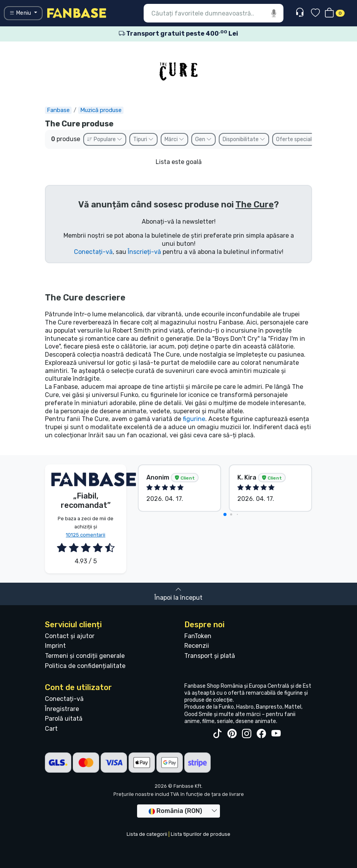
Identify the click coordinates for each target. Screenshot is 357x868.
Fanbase (58, 110)
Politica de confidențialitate (85, 666)
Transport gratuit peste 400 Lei (178, 34)
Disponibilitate (244, 139)
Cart (51, 729)
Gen (203, 139)
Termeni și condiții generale (85, 656)
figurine (194, 419)
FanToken (198, 636)
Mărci (174, 139)
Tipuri (143, 139)
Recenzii (197, 646)
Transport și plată (210, 656)
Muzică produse (101, 110)
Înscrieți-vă (144, 252)
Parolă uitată (64, 719)
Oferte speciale (299, 139)
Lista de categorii (147, 834)
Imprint (55, 646)
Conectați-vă (93, 252)
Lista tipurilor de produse (201, 834)
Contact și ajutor (70, 636)
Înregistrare (62, 709)
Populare (105, 139)
